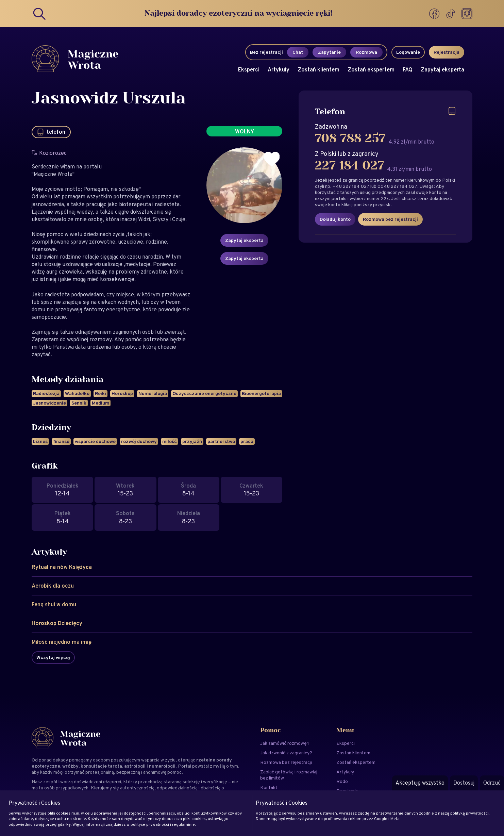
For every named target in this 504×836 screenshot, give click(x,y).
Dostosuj (464, 783)
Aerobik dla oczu (53, 586)
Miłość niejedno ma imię (62, 642)
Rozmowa (366, 52)
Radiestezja (46, 393)
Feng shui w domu (54, 604)
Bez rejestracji (266, 52)
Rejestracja (447, 52)
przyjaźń (192, 441)
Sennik (79, 403)
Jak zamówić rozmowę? (285, 743)
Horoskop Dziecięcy (57, 623)
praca (247, 441)
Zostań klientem (318, 70)
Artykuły (279, 70)
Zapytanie (329, 52)
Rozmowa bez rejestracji (390, 219)
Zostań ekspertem (371, 70)
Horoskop (122, 393)
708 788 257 (350, 138)
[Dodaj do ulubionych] (272, 159)
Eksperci (249, 70)
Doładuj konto (335, 219)
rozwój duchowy (139, 441)
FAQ (408, 70)
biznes (40, 441)
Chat (298, 52)
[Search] (40, 14)
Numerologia (153, 393)
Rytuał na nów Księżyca (62, 567)
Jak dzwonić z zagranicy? (286, 753)
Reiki (100, 393)
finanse (61, 441)
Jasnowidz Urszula (109, 99)
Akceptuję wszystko (420, 783)
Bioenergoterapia (261, 393)
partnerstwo (221, 441)
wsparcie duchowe (95, 441)
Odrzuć (492, 783)
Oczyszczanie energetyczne (204, 393)
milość (170, 441)
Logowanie (408, 52)
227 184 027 (349, 166)
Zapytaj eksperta (442, 70)
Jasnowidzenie (49, 403)
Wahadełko (77, 393)
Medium (100, 403)
